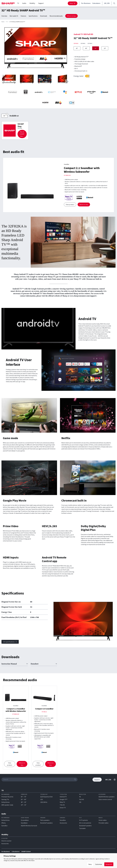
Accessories (63, 823)
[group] (36, 49)
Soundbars (24, 823)
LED (42, 799)
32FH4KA (83, 43)
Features (23, 16)
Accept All (109, 864)
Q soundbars (25, 820)
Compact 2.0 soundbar (44, 709)
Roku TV (62, 802)
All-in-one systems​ (85, 823)
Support (41, 3)
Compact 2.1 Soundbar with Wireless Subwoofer (82, 170)
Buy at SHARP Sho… (22, 134)
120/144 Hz (44, 802)
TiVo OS (62, 805)
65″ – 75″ (24, 797)
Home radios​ (103, 820)
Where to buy (71, 16)
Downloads (44, 16)
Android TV (63, 797)
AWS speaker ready (7, 805)
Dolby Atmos (6, 802)
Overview (4, 16)
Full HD (82, 799)
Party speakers (45, 820)
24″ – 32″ (24, 805)
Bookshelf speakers (46, 823)
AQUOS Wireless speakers (107, 797)
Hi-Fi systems (83, 820)
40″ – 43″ (24, 802)
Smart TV (63, 808)
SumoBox (4, 826)
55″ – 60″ (24, 799)
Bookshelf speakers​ (85, 826)
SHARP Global (26, 851)
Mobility (32, 3)
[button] (67, 82)
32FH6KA (90, 43)
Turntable (82, 828)
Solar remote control (105, 799)
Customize (99, 864)
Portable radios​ (104, 823)
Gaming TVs (5, 799)
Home (3, 22)
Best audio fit (14, 16)
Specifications (33, 16)
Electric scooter (6, 841)
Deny (90, 864)
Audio (24, 3)
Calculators (96, 3)
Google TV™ (64, 799)
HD (80, 802)
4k (80, 797)
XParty (4, 823)
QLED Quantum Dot (46, 797)
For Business (86, 3)
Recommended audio (56, 16)
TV (18, 3)
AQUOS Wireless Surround (29, 826)
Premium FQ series (7, 797)
